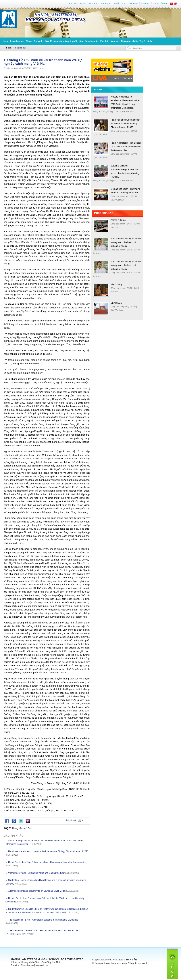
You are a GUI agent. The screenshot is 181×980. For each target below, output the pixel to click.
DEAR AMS (116, 303)
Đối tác (134, 4)
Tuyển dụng (120, 4)
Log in (72, 4)
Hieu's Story (116, 284)
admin (123, 224)
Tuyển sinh (146, 41)
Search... (137, 48)
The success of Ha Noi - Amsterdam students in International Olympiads (43, 920)
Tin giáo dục (21, 48)
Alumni (115, 41)
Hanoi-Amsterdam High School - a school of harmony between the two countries (47, 862)
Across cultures (118, 220)
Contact (146, 4)
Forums (93, 4)
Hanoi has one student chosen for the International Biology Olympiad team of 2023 (48, 851)
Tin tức (8, 48)
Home (5, 41)
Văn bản (105, 41)
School (38, 41)
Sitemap (105, 4)
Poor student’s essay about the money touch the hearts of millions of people (126, 242)
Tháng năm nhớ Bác (22, 828)
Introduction (17, 41)
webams (16, 68)
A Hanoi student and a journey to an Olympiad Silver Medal (37, 891)
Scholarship (91, 41)
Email (83, 4)
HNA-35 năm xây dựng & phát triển (63, 41)
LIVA (120, 960)
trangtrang (107, 112)
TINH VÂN (131, 960)
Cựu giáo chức (129, 41)
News (29, 41)
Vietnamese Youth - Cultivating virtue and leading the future (37, 873)
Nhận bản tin (160, 4)
